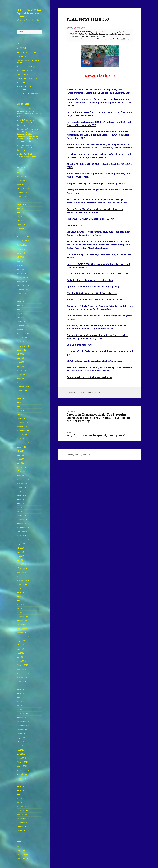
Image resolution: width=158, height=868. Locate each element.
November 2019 (23, 483)
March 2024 (21, 273)
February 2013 (22, 811)
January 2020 (22, 475)
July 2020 (20, 451)
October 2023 (22, 293)
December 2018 (23, 528)
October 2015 (22, 681)
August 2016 (21, 641)
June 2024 (20, 261)
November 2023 (23, 289)
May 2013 (20, 798)
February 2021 (22, 423)
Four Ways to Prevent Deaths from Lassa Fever (90, 219)
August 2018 (21, 544)
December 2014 (23, 722)
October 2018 (22, 536)
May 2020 (20, 459)
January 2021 (22, 427)
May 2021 (20, 411)
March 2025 (21, 225)
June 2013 (20, 794)
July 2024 (20, 257)
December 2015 (23, 673)
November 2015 (23, 677)
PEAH (72, 34)
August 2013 (21, 786)
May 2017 (20, 604)
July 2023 (20, 306)
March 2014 (21, 758)
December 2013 (23, 770)
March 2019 (21, 516)
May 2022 (20, 362)
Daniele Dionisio (94, 393)
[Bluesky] (82, 28)
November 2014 (23, 726)
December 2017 (23, 576)
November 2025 (23, 192)
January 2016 (22, 669)
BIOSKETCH (21, 48)
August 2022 (21, 350)
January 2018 (22, 572)
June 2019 (20, 503)
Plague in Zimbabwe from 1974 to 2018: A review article (95, 300)
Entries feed (21, 850)
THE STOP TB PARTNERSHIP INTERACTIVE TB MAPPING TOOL (98, 274)
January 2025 (22, 233)
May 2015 (20, 701)
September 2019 (23, 491)
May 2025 (20, 217)
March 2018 (21, 564)
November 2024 (23, 241)
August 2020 (21, 447)
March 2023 (21, 322)
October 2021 (22, 390)
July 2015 (20, 693)
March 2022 (21, 370)
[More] (84, 28)
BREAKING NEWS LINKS (26, 52)
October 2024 (22, 245)
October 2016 (22, 633)
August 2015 (21, 689)
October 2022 (22, 342)
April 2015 (21, 705)
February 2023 (22, 326)
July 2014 (20, 742)
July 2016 (20, 645)
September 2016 (23, 637)
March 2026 (21, 176)
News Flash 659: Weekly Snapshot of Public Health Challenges (27, 123)
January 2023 (22, 330)
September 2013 (23, 782)
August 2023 (21, 301)
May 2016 (20, 653)
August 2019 (21, 495)
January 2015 (22, 718)
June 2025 (20, 213)
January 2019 (22, 524)
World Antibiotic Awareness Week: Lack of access (92, 293)
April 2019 (21, 512)
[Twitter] (70, 28)
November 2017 (23, 580)
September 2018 (23, 540)
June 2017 (20, 600)
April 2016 (21, 657)
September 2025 (23, 200)
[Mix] (77, 28)
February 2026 (22, 180)
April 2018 (21, 560)
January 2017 (22, 621)
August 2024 (21, 253)
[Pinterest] (75, 28)
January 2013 (22, 815)
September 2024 (23, 249)
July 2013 (20, 790)
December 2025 (23, 188)
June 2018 (20, 552)
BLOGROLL (21, 83)
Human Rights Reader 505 (80, 345)
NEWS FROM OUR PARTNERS (28, 93)
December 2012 (23, 819)
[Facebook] (68, 28)
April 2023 (21, 318)
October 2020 (22, 439)
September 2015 (23, 685)
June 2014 (20, 746)
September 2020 (23, 443)
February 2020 (22, 471)
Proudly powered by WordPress (79, 455)
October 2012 (22, 827)
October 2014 (22, 730)
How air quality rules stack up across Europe (89, 377)
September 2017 (23, 588)
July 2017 (20, 596)
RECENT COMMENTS (25, 71)
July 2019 (20, 499)
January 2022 (22, 378)
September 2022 (23, 346)
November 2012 (23, 823)
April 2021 (21, 415)
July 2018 (20, 548)
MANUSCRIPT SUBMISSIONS (28, 79)
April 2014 (21, 754)
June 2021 (20, 407)
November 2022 (23, 338)
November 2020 (23, 435)
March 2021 (21, 419)
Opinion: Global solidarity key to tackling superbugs (94, 287)
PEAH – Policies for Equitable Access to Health (29, 13)
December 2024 (23, 237)
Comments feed (23, 854)
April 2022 (21, 366)
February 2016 (22, 665)
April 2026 (21, 172)
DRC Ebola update (76, 225)
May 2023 (20, 314)
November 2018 (23, 532)
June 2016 (20, 649)
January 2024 (22, 281)
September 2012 (23, 831)
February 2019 (22, 520)
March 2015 (21, 710)
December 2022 (23, 334)
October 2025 (22, 196)
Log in (19, 846)
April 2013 (21, 802)
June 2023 (20, 310)
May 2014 (20, 750)
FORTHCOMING (23, 75)
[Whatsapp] (79, 28)
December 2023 (23, 285)
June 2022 (20, 358)
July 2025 (20, 209)
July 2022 (20, 354)
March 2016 (21, 661)
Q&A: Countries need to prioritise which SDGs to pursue (95, 361)
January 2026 (22, 184)
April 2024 (21, 269)
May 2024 (20, 265)
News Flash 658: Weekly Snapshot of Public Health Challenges (27, 148)
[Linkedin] (72, 28)
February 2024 (22, 277)
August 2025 (21, 205)
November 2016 (23, 629)
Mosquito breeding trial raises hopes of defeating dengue (96, 183)
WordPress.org (22, 858)
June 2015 (20, 697)
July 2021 (20, 402)
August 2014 (21, 738)
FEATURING (21, 56)
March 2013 (21, 806)
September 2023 (23, 297)
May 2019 (20, 508)
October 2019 (22, 487)
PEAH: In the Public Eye (26, 67)
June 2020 (20, 455)
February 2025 (22, 229)
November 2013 (23, 774)
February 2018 (22, 568)
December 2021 (23, 382)
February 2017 (22, 617)
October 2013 (22, 778)
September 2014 (23, 734)
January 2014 (22, 766)
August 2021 (21, 398)
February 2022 (22, 374)
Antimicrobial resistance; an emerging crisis (90, 280)
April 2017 (21, 609)
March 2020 (21, 467)
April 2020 (21, 463)
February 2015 (22, 714)
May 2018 (20, 556)
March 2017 (21, 613)
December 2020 (23, 431)
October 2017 (22, 584)
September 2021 (23, 394)
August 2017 (21, 592)
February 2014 (22, 762)
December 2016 (23, 625)
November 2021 (23, 386)
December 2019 (23, 479)
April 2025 (21, 221)
